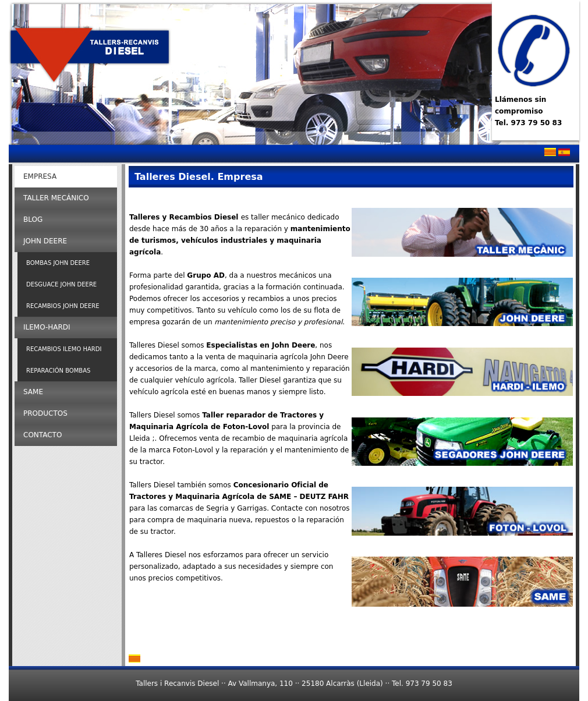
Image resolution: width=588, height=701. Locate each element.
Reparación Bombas (58, 371)
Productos (45, 413)
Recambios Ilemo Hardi (64, 349)
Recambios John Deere (63, 306)
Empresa (40, 176)
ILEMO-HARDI (47, 327)
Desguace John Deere (61, 284)
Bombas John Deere (58, 263)
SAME (33, 392)
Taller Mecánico (56, 198)
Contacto (42, 435)
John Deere (45, 241)
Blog (33, 219)
